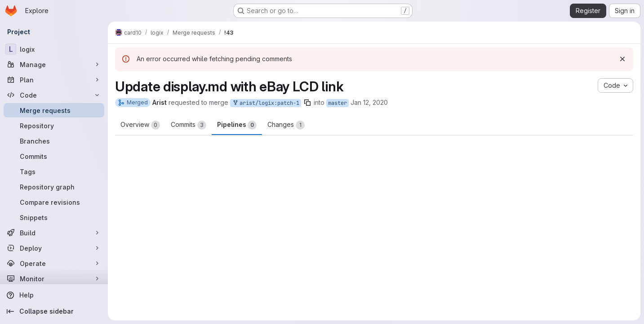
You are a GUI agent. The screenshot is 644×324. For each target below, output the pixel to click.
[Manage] (54, 64)
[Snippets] (54, 217)
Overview (140, 125)
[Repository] (54, 126)
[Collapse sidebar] (54, 311)
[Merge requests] (54, 110)
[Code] (54, 95)
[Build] (54, 233)
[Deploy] (54, 248)
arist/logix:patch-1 (266, 103)
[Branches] (54, 141)
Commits (189, 125)
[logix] (54, 49)
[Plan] (54, 80)
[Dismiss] (622, 59)
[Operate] (54, 263)
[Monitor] (54, 279)
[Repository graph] (54, 187)
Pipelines (237, 125)
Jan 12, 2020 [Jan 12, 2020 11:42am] (369, 102)
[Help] (54, 295)
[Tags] (54, 171)
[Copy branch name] (307, 103)
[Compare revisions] (54, 202)
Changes (286, 125)
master (338, 103)
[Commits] (54, 156)
